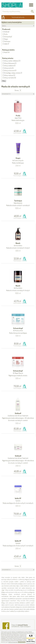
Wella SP (18, 501)
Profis (18, 118)
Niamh (18, 246)
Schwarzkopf (18, 331)
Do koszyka (25, 133)
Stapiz (18, 161)
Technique (18, 203)
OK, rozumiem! (22, 642)
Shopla (13, 5)
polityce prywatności (13, 642)
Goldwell (18, 417)
